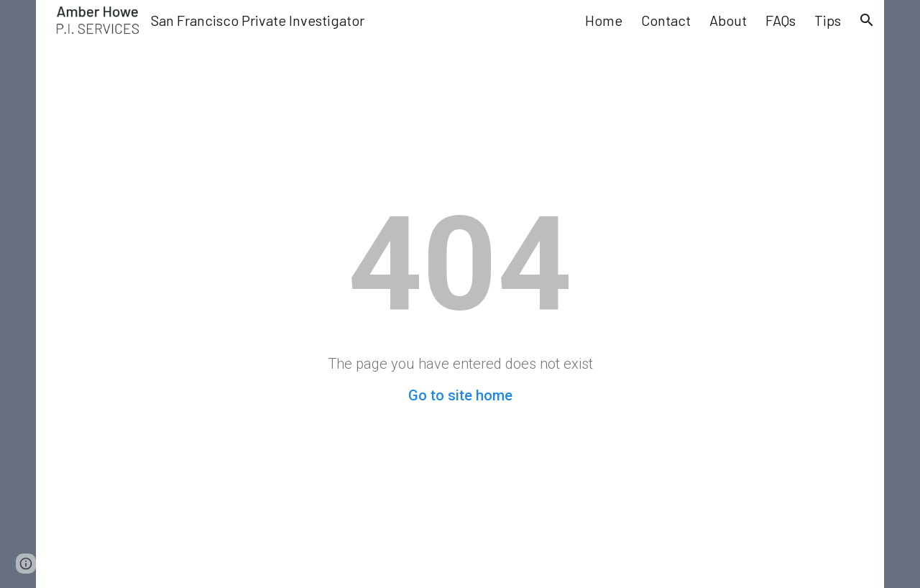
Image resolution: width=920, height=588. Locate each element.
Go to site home (460, 395)
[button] (867, 20)
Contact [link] (666, 20)
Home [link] (604, 20)
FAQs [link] (781, 20)
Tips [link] (828, 20)
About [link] (728, 20)
